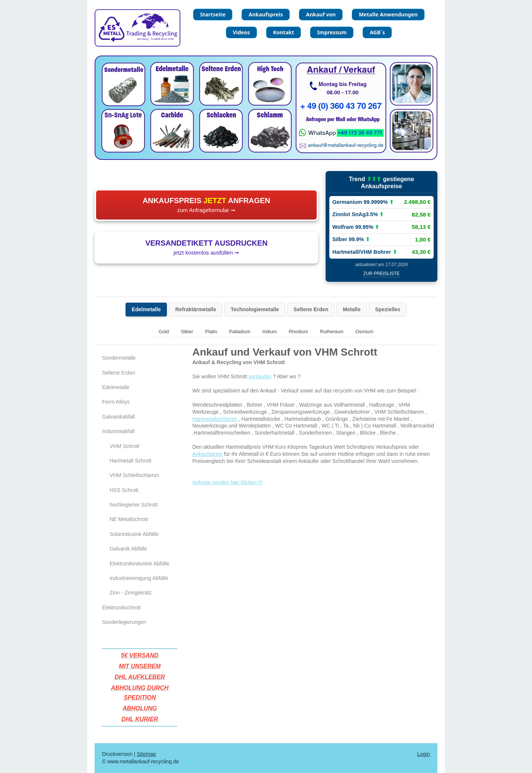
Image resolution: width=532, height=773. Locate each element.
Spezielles (388, 309)
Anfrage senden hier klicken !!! (227, 482)
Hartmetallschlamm (215, 419)
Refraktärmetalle (196, 309)
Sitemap (146, 754)
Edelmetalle (146, 309)
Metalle (351, 309)
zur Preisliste (381, 274)
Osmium (364, 332)
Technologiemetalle (255, 309)
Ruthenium (332, 332)
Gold (164, 332)
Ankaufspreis (207, 454)
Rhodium (298, 332)
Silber (187, 332)
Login (424, 754)
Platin (211, 332)
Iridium (270, 332)
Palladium (240, 332)
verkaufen (260, 376)
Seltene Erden (311, 309)
